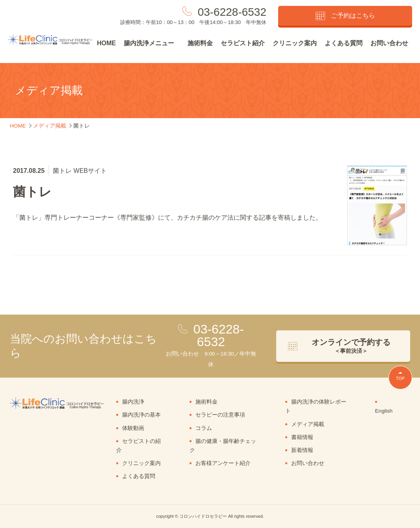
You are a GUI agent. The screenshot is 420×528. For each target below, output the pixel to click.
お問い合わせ (389, 43)
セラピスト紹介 (243, 43)
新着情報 (302, 450)
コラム (204, 428)
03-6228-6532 (232, 12)
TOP (400, 378)
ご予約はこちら (345, 16)
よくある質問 (344, 43)
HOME (106, 43)
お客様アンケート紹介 (223, 463)
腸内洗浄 (133, 402)
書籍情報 (302, 437)
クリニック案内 (295, 43)
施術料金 (200, 43)
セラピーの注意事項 (220, 415)
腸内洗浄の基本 (141, 415)
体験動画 (133, 428)
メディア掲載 (308, 424)
